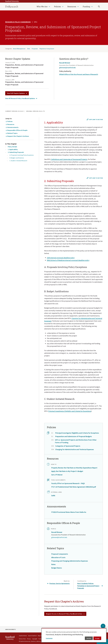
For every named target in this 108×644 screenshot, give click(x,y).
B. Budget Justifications (17, 158)
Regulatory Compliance (47, 49)
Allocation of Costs (58, 557)
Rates (53, 564)
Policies (57, 7)
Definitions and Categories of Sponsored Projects (69, 159)
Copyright (35, 639)
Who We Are (42, 7)
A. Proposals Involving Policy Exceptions (22, 155)
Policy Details (12, 147)
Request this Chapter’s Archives (18, 136)
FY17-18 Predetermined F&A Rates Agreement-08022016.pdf (74, 487)
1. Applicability (13, 149)
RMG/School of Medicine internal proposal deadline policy (68, 260)
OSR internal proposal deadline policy (61, 258)
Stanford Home (23, 636)
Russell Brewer (65, 63)
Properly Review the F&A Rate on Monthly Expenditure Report (74, 468)
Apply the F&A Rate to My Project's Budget (67, 471)
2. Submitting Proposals (16, 152)
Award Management (19, 49)
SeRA (53, 496)
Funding (86, 7)
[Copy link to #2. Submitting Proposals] (95, 178)
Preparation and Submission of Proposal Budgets (74, 436)
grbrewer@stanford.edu (67, 68)
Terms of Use (22, 639)
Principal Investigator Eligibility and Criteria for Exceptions (70, 411)
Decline (89, 638)
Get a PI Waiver (57, 475)
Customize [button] (49, 638)
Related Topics (12, 133)
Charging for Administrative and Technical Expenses (75, 449)
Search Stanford (32, 636)
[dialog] (74, 635)
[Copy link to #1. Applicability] (95, 119)
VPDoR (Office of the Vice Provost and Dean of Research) (79, 74)
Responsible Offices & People (17, 130)
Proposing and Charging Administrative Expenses (70, 561)
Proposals (35, 49)
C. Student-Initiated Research (18, 161)
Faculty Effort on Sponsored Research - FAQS (68, 483)
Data (29, 49)
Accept (97, 638)
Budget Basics (57, 568)
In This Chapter (11, 144)
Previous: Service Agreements (58, 583)
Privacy (29, 639)
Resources (72, 7)
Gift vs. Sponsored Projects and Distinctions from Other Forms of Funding (76, 441)
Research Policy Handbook (18, 22)
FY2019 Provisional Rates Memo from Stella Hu (69, 512)
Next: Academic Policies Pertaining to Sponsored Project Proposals (90, 586)
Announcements (13, 127)
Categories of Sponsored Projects (68, 446)
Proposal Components (60, 554)
